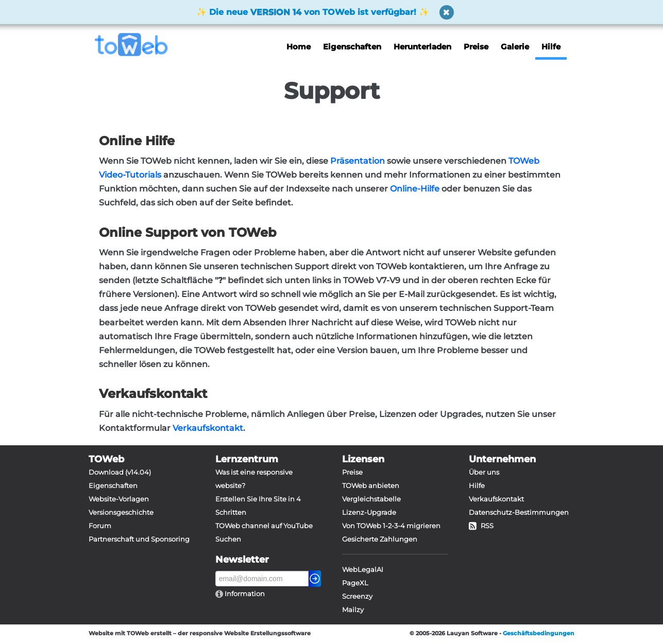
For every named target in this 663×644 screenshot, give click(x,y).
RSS (481, 526)
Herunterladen (422, 47)
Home (299, 47)
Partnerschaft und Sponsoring (139, 539)
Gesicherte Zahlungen (380, 539)
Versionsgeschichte (121, 512)
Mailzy (353, 610)
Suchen (228, 539)
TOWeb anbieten (371, 485)
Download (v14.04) (120, 472)
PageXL (355, 583)
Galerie (515, 47)
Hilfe (551, 47)
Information (244, 594)
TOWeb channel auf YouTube (264, 526)
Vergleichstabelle (371, 499)
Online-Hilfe (415, 189)
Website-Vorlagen (119, 499)
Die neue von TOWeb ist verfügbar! (313, 12)
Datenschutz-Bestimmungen (519, 512)
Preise (476, 47)
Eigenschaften (352, 47)
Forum (100, 526)
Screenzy (357, 596)
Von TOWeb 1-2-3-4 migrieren (391, 526)
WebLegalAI (363, 569)
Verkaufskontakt (208, 428)
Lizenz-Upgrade (369, 512)
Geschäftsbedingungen (539, 633)
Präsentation (358, 161)
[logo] (135, 45)
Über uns (484, 472)
